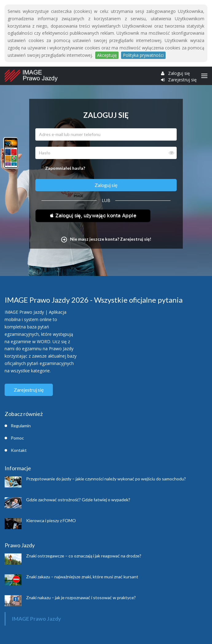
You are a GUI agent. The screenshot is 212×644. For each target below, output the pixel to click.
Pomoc (17, 438)
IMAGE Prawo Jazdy (36, 619)
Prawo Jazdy (20, 545)
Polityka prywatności (143, 55)
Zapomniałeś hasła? (65, 168)
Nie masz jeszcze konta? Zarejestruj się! (106, 239)
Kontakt (19, 450)
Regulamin (21, 426)
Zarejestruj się (182, 80)
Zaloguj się (179, 73)
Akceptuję (107, 55)
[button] (93, 217)
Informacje (18, 468)
